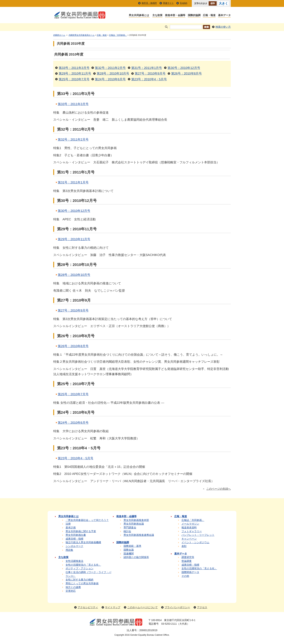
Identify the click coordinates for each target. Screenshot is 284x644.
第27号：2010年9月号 (150, 73)
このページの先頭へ (219, 489)
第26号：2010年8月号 (187, 73)
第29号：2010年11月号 (75, 73)
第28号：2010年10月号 (113, 73)
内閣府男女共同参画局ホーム (82, 35)
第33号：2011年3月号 (74, 68)
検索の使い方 (223, 27)
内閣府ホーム (59, 35)
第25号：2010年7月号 (74, 79)
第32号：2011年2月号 (110, 68)
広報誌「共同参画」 (118, 35)
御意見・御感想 (149, 3)
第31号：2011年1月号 (147, 68)
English (184, 3)
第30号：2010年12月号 (184, 68)
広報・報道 (102, 35)
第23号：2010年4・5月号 (149, 79)
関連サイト (168, 3)
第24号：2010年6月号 (110, 79)
